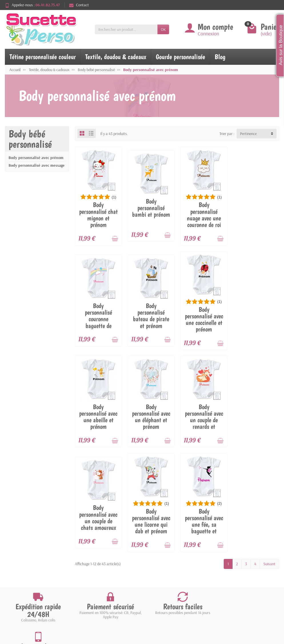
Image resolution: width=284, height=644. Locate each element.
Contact (79, 5)
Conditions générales (34, 577)
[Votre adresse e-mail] (130, 604)
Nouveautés (97, 562)
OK (163, 29)
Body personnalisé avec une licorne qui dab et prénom (203, 423)
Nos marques (98, 577)
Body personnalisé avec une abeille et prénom (203, 315)
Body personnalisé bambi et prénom (151, 208)
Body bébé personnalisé (30, 139)
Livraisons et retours (34, 555)
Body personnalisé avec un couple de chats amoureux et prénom (151, 423)
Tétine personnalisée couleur (43, 57)
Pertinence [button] (248, 134)
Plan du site (167, 569)
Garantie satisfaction (34, 562)
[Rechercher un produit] (126, 29)
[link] (246, 614)
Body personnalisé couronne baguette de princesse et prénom (256, 218)
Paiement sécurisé (31, 569)
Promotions (97, 555)
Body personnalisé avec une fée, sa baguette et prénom (256, 426)
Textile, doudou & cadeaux (116, 57)
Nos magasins (169, 562)
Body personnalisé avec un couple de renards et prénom (98, 423)
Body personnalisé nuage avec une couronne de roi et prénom (203, 218)
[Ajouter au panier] (115, 238)
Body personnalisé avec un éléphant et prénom (256, 315)
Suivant (269, 466)
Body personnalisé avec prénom (36, 158)
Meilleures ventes (101, 569)
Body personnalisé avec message (37, 165)
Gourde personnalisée (180, 57)
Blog (220, 57)
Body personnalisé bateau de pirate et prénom (98, 315)
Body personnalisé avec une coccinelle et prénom (151, 319)
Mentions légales (171, 555)
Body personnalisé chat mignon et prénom (98, 215)
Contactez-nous (171, 577)
